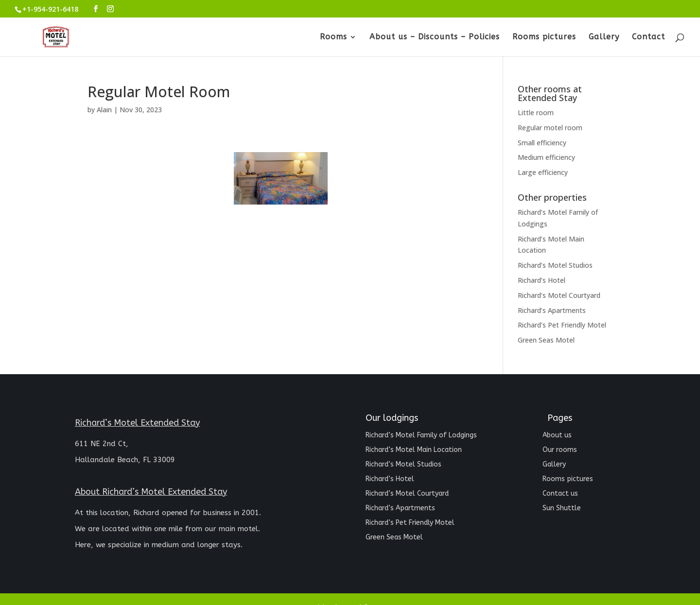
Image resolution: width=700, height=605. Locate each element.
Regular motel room (550, 128)
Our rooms (560, 450)
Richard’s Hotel (542, 280)
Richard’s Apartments (552, 310)
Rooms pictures (544, 37)
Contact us (560, 494)
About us (557, 436)
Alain (104, 110)
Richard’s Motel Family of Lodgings (421, 436)
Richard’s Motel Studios (555, 265)
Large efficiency (543, 172)
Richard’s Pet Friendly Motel (562, 325)
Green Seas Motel (546, 340)
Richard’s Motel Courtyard (559, 295)
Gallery (604, 37)
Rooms (333, 37)
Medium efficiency (546, 157)
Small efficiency (542, 143)
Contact (648, 37)
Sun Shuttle (562, 509)
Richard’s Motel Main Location (414, 450)
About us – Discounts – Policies (435, 37)
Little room (536, 112)
